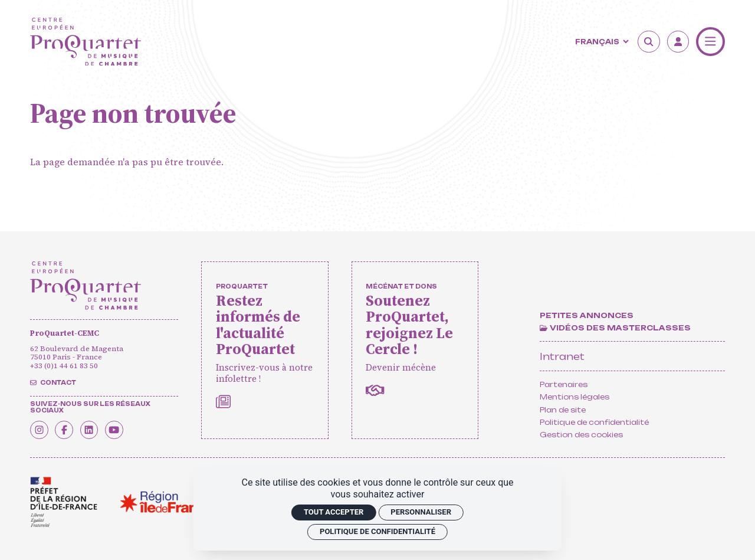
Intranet (562, 356)
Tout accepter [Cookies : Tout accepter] (334, 512)
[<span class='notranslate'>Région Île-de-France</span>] (167, 502)
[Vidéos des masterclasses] (615, 328)
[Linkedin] (100, 428)
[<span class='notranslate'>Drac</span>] (64, 502)
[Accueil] (86, 42)
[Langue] (601, 42)
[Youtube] (129, 428)
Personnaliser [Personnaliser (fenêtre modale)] (421, 512)
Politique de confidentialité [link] (377, 531)
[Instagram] (41, 428)
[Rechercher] (649, 42)
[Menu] (710, 42)
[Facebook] (71, 428)
